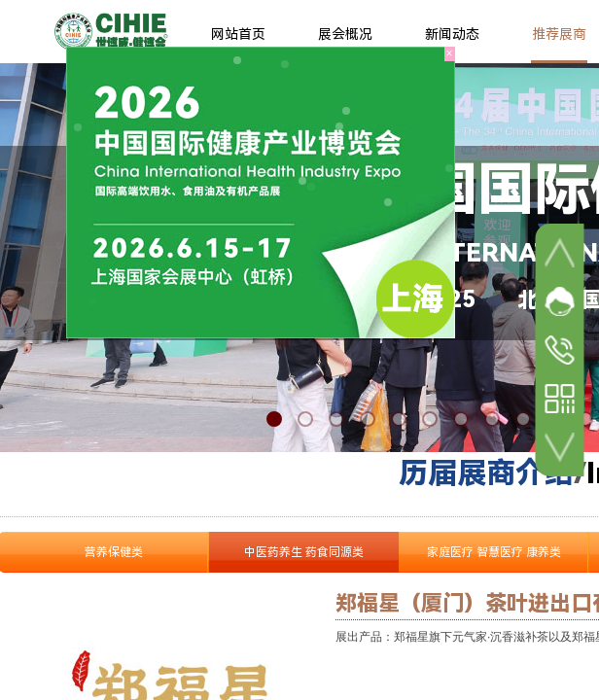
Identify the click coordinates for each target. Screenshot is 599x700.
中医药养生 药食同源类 (304, 552)
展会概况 (345, 34)
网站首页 (238, 34)
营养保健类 (114, 552)
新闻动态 (452, 34)
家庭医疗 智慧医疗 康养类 (494, 552)
